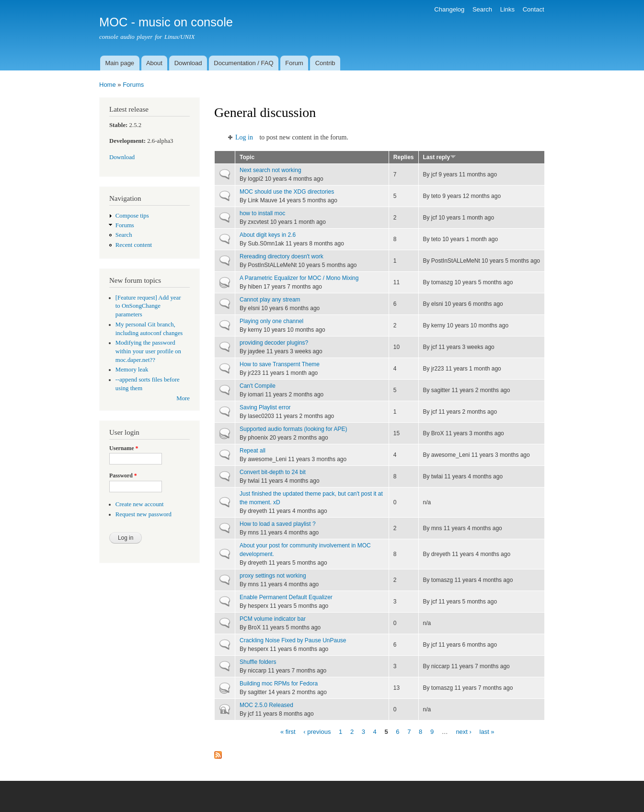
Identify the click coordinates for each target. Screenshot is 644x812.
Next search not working (270, 170)
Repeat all (253, 451)
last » (487, 731)
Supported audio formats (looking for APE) (293, 429)
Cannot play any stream (270, 300)
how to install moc (262, 213)
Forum (294, 63)
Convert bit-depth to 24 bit (273, 472)
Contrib (325, 63)
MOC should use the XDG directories (287, 192)
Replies (404, 157)
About (154, 63)
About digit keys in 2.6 (268, 235)
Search (482, 9)
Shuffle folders (258, 662)
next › (464, 731)
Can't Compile (258, 386)
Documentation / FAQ (243, 63)
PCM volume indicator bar (273, 619)
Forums (133, 85)
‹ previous (317, 731)
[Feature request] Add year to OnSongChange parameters (148, 306)
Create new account (140, 504)
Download (188, 63)
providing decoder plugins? (274, 343)
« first (288, 731)
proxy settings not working (273, 576)
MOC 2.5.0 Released (266, 705)
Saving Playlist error (265, 407)
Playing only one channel (271, 321)
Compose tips (132, 216)
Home (108, 85)
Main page (120, 63)
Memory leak (132, 370)
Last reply (440, 157)
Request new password (144, 514)
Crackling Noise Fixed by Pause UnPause (293, 640)
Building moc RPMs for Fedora (279, 684)
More (183, 398)
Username (124, 448)
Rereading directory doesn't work (282, 256)
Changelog (449, 9)
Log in (244, 137)
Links (507, 9)
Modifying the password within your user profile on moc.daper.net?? (148, 351)
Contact (534, 9)
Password (123, 476)
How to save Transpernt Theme (280, 364)
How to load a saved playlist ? (278, 524)
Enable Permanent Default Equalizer (286, 597)
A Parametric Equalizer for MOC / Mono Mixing (299, 278)
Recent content (134, 245)
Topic (247, 157)
